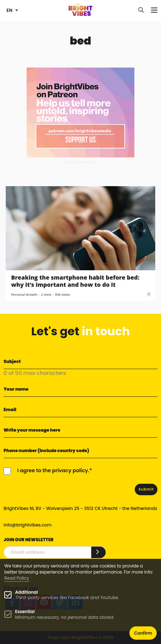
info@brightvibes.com (27, 525)
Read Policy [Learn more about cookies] (17, 578)
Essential (25, 611)
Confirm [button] (143, 633)
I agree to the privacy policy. (53, 470)
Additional (26, 592)
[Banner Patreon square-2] (80, 112)
